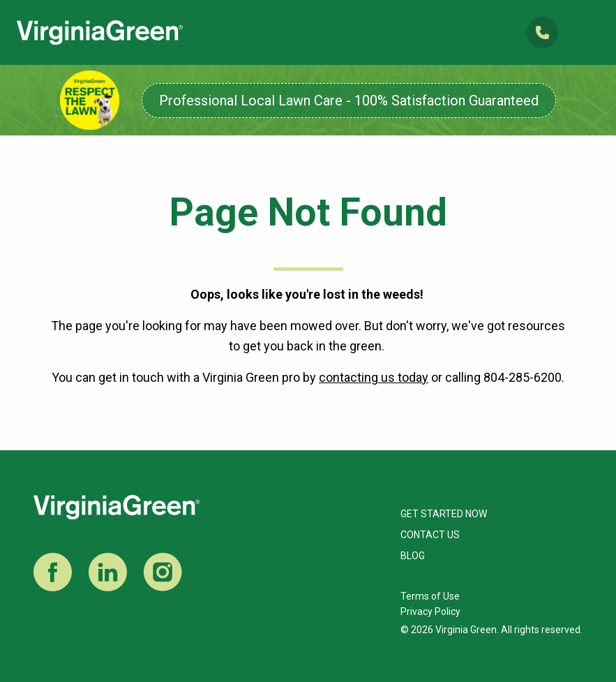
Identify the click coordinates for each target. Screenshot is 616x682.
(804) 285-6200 (542, 32)
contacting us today (374, 377)
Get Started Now (444, 514)
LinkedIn (108, 572)
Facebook (53, 572)
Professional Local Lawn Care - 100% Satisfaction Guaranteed (349, 101)
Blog (413, 556)
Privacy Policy (430, 611)
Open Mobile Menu (587, 32)
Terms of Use (430, 596)
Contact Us (430, 535)
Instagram (163, 572)
